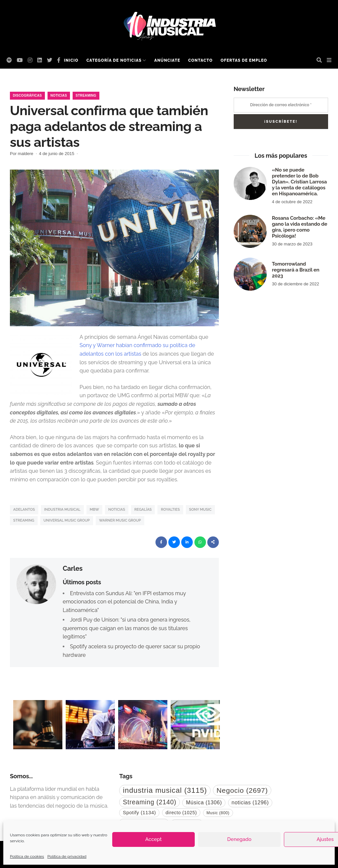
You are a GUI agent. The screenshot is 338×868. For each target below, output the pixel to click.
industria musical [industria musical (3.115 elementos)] (165, 790)
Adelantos (24, 510)
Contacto (200, 60)
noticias (117, 510)
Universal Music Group (67, 520)
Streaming (86, 96)
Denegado (239, 839)
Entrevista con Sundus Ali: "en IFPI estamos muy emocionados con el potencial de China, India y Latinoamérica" (124, 602)
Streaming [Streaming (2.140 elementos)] (150, 802)
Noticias (59, 96)
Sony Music (200, 510)
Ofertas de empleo (244, 60)
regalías (143, 510)
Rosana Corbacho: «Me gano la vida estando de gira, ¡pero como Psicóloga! (300, 227)
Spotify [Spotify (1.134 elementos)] (139, 813)
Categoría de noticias (114, 60)
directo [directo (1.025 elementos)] (181, 813)
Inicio (71, 60)
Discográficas (27, 96)
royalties (170, 510)
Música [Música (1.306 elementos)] (204, 803)
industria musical (62, 510)
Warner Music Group (120, 520)
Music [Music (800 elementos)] (218, 813)
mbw (94, 510)
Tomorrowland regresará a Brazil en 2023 (296, 270)
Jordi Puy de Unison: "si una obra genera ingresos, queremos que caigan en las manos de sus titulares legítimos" (127, 628)
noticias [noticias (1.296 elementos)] (250, 803)
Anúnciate (167, 60)
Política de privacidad (67, 856)
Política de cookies (27, 856)
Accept (153, 839)
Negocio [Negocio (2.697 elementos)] (242, 790)
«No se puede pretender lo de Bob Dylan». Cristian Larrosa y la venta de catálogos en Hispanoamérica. (300, 182)
